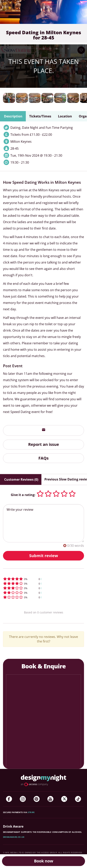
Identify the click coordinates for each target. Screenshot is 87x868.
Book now (44, 861)
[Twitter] (64, 799)
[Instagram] (23, 799)
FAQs (43, 458)
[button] (43, 579)
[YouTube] (50, 799)
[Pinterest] (37, 799)
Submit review (44, 556)
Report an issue (44, 444)
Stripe (31, 812)
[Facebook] (9, 799)
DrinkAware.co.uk (14, 837)
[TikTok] (78, 799)
